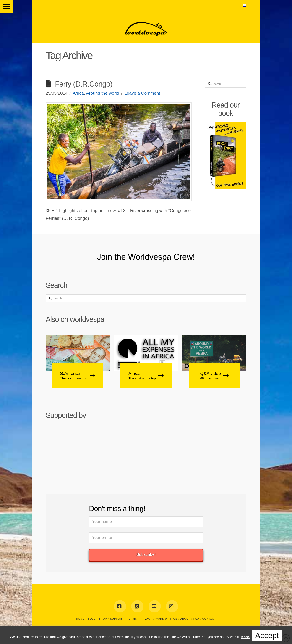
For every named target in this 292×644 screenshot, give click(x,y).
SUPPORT (117, 619)
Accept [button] (267, 635)
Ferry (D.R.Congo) (84, 84)
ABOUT (185, 619)
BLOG (92, 619)
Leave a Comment (142, 93)
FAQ (196, 619)
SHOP (103, 619)
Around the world (103, 93)
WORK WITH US (166, 619)
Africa (78, 93)
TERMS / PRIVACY (140, 619)
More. (245, 637)
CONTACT (209, 619)
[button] (6, 6)
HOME (80, 619)
